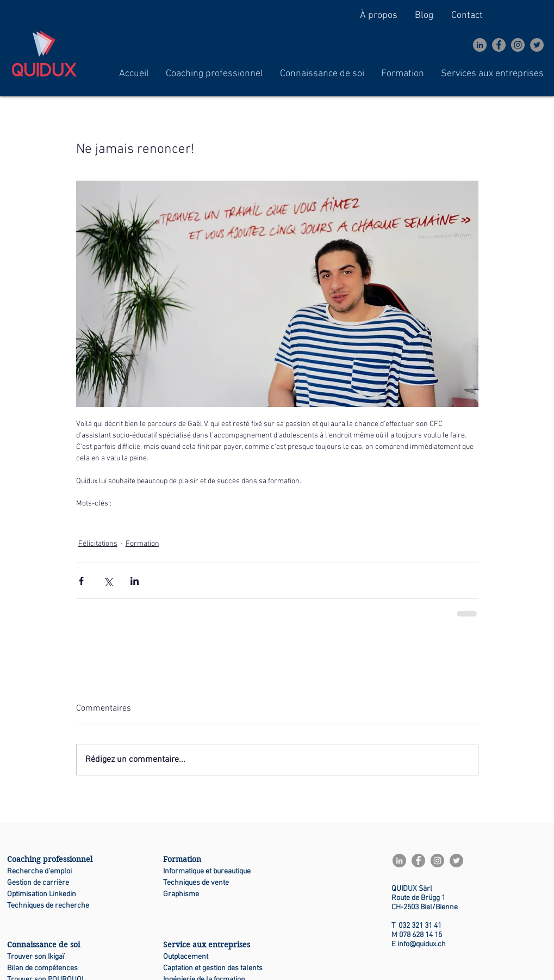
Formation (142, 544)
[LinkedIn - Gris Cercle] (480, 45)
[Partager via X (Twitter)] (108, 581)
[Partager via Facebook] (81, 581)
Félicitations (98, 544)
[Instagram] (518, 45)
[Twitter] (537, 45)
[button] (214, 74)
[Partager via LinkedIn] (135, 581)
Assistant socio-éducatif (114, 520)
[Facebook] (499, 45)
